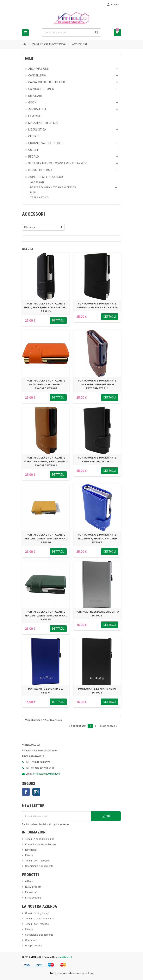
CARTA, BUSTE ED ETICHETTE (47, 82)
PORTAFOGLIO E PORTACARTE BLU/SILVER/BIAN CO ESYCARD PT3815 (97, 539)
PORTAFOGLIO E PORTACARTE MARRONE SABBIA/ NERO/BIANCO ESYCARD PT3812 (46, 462)
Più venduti (31, 892)
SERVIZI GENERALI (40, 170)
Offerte (29, 881)
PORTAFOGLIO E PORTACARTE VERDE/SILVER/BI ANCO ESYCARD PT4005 (46, 616)
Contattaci (31, 940)
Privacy (29, 855)
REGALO (34, 157)
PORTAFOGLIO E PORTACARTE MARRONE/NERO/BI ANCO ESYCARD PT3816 (97, 384)
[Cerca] (71, 33)
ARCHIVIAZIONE (38, 69)
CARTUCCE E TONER (41, 89)
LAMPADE (34, 116)
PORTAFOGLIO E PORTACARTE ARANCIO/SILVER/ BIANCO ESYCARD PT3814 (46, 384)
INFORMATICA (37, 109)
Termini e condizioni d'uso (40, 839)
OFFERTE (34, 136)
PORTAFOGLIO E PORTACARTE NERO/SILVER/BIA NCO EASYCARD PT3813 (46, 307)
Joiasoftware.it (64, 957)
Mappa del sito (33, 946)
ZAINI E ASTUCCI (40, 197)
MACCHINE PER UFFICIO (43, 123)
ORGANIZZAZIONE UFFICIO (45, 143)
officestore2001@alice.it (47, 774)
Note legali (31, 850)
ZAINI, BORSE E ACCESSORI (46, 177)
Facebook (26, 792)
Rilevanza (30, 227)
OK (106, 816)
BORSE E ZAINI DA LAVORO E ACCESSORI (53, 187)
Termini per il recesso (37, 861)
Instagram (36, 792)
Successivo (109, 726)
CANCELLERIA (37, 75)
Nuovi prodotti (33, 887)
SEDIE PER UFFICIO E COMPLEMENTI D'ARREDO (58, 163)
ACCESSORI (37, 182)
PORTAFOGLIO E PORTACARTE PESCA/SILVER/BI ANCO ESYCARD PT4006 (46, 539)
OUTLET (33, 150)
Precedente (77, 726)
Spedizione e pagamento (39, 866)
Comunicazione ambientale (40, 844)
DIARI (33, 192)
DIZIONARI (35, 96)
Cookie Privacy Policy (37, 913)
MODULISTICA (37, 130)
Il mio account (33, 898)
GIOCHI (33, 103)
